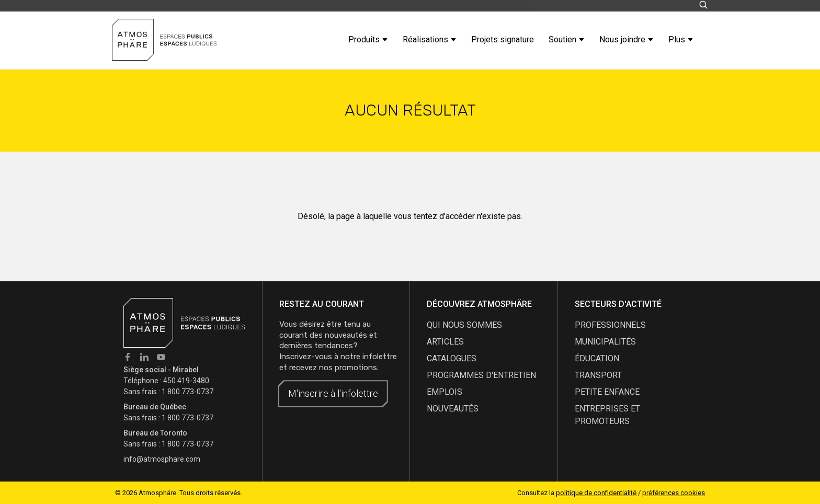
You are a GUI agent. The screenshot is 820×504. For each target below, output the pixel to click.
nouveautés (453, 409)
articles (445, 342)
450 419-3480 (186, 381)
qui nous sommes (464, 325)
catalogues (452, 358)
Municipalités (605, 342)
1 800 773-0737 (187, 392)
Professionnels (610, 325)
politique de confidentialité (596, 493)
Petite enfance (607, 392)
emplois (445, 392)
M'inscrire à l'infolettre (333, 393)
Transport (598, 375)
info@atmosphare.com (162, 459)
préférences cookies (674, 493)
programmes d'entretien (481, 375)
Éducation (597, 358)
